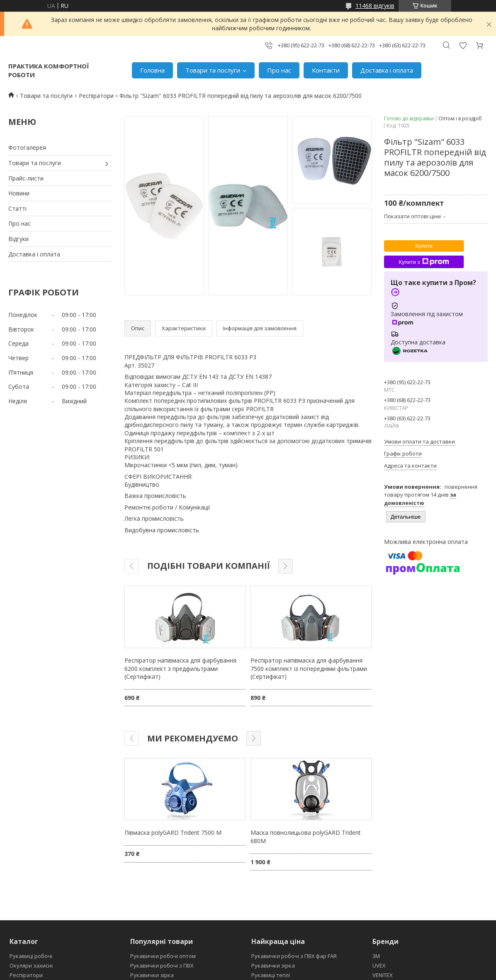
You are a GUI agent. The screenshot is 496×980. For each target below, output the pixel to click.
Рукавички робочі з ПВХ (162, 965)
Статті (17, 208)
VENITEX (383, 975)
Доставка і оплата (387, 70)
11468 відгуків (375, 6)
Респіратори (96, 96)
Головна (152, 70)
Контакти (326, 70)
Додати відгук (463, 45)
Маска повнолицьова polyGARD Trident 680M (306, 837)
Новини (19, 193)
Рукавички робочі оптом (163, 956)
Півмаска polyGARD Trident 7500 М (173, 833)
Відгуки (18, 239)
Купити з (424, 262)
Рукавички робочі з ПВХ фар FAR (294, 956)
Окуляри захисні (31, 965)
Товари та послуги (213, 70)
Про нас (279, 70)
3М (376, 956)
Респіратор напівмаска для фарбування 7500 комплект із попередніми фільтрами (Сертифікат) (309, 668)
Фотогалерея (27, 147)
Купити (424, 246)
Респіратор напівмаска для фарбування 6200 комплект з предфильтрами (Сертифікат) (180, 668)
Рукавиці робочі (31, 956)
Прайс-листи (26, 178)
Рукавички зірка (152, 975)
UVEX (379, 965)
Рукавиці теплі (271, 975)
